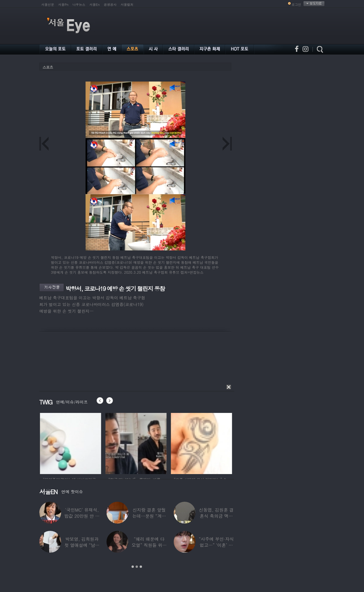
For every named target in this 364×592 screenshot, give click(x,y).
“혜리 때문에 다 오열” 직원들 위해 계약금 (149, 545)
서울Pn (63, 5)
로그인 (296, 5)
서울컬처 (127, 5)
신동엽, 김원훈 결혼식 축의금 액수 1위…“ (216, 516)
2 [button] (137, 567)
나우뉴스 (79, 5)
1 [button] (133, 567)
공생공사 (110, 5)
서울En (94, 5)
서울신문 (48, 5)
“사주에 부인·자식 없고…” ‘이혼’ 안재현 (216, 545)
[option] (81, 443)
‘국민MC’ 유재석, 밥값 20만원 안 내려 (82, 516)
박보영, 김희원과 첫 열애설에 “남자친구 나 (82, 545)
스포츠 (48, 67)
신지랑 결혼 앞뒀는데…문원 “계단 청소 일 (149, 516)
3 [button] (141, 567)
